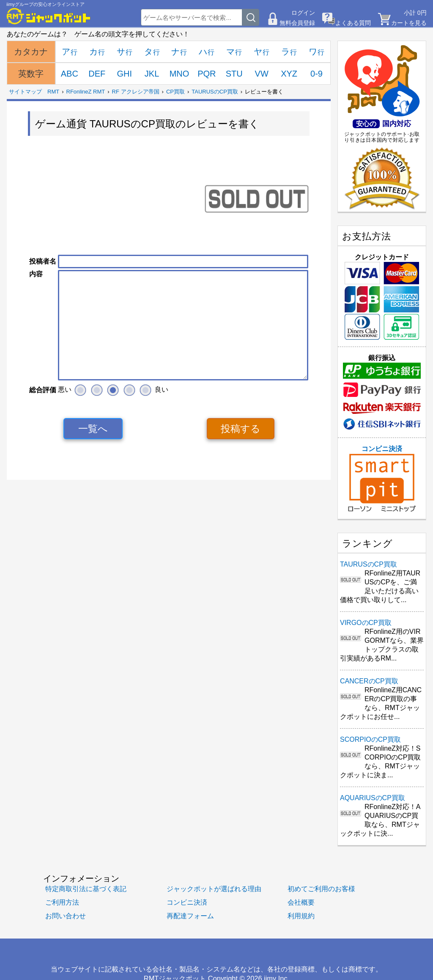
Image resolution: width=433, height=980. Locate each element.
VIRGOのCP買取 (366, 623)
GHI (124, 74)
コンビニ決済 (382, 479)
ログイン (303, 13)
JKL (152, 74)
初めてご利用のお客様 (321, 889)
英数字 (31, 74)
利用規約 (301, 916)
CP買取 (175, 92)
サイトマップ (25, 92)
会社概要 (301, 902)
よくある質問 (353, 23)
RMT (53, 92)
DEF (97, 74)
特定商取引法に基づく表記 (86, 889)
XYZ (289, 74)
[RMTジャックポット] (49, 16)
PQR (207, 74)
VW (262, 74)
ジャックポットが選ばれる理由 (214, 889)
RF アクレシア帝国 (136, 92)
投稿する (241, 429)
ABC (70, 74)
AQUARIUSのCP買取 (373, 798)
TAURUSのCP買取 (215, 92)
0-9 (317, 74)
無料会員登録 (297, 23)
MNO (180, 74)
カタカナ (31, 52)
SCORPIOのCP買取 (370, 739)
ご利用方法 (62, 902)
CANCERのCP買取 (369, 681)
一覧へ (93, 429)
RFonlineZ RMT (86, 92)
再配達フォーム (190, 916)
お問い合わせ (66, 916)
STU (234, 74)
